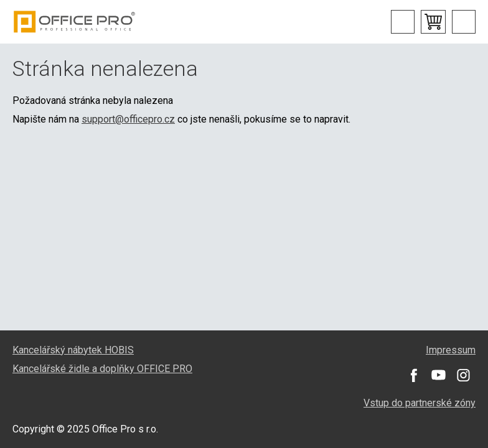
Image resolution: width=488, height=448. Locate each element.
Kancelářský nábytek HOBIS (73, 350)
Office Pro (75, 22)
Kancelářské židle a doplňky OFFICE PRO (102, 369)
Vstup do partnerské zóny (420, 403)
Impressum (451, 350)
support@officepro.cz (128, 119)
